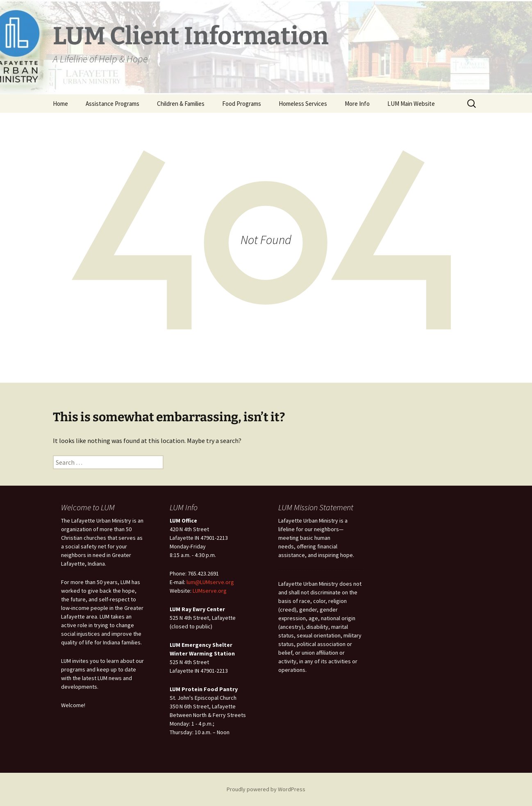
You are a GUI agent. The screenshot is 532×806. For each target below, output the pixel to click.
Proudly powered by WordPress (266, 789)
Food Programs (242, 104)
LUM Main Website (411, 104)
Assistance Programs (113, 104)
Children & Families (181, 104)
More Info (357, 104)
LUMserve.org (210, 591)
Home (60, 104)
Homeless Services (303, 104)
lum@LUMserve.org (210, 582)
